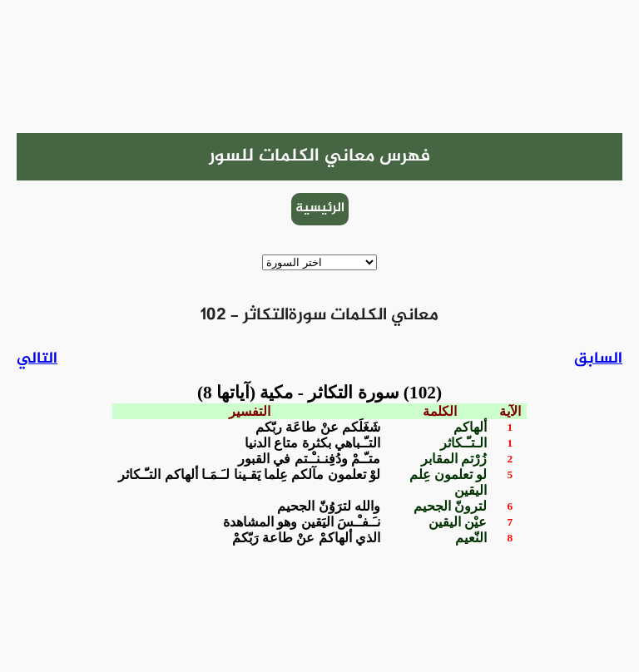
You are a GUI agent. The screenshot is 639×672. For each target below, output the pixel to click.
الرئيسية (320, 208)
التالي (37, 359)
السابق (598, 359)
